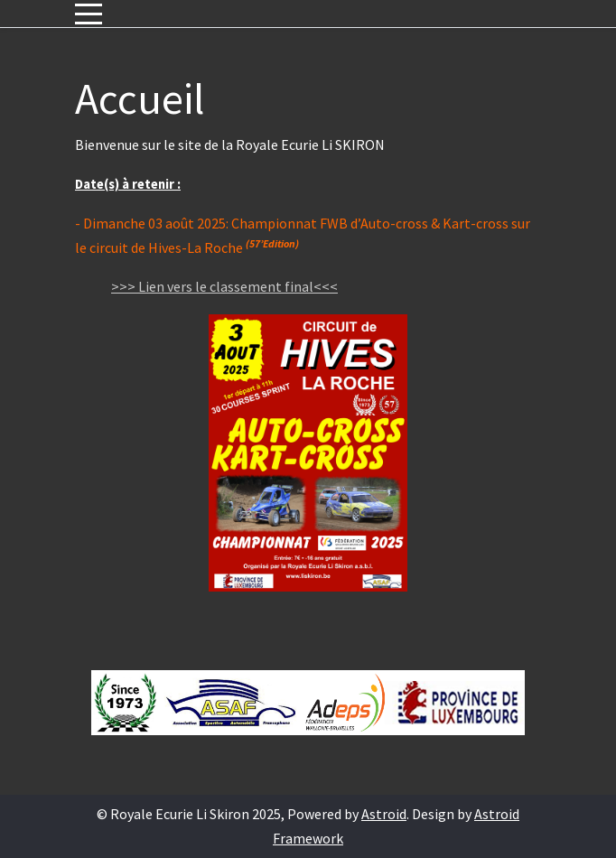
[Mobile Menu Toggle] (89, 14)
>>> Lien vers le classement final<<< (224, 286)
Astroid (384, 814)
